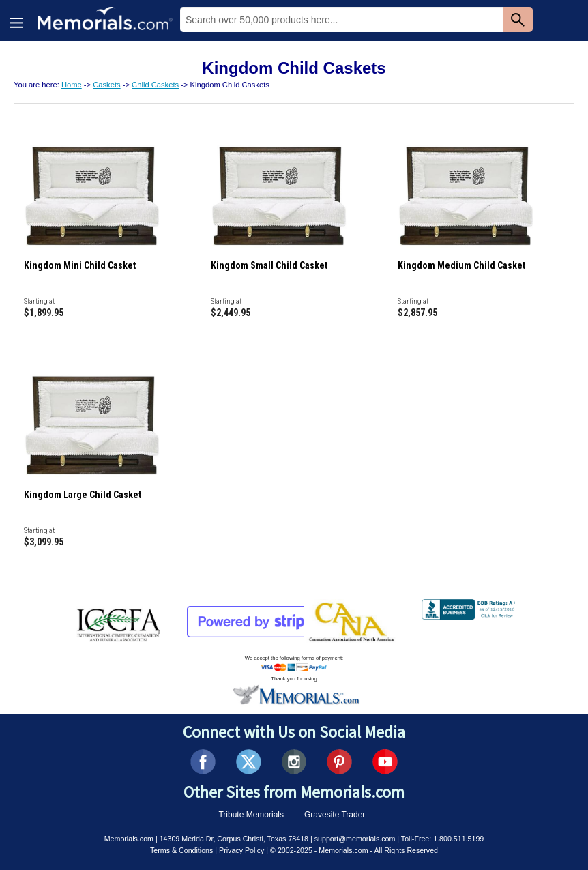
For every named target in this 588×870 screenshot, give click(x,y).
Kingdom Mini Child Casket (80, 265)
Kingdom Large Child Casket (83, 495)
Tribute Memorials (251, 815)
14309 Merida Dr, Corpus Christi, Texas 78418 (234, 839)
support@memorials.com (355, 839)
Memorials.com (129, 839)
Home (72, 85)
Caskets (106, 85)
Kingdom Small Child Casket (269, 265)
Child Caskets (155, 85)
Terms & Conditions (181, 850)
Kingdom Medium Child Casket (461, 265)
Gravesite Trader (335, 815)
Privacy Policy (241, 850)
